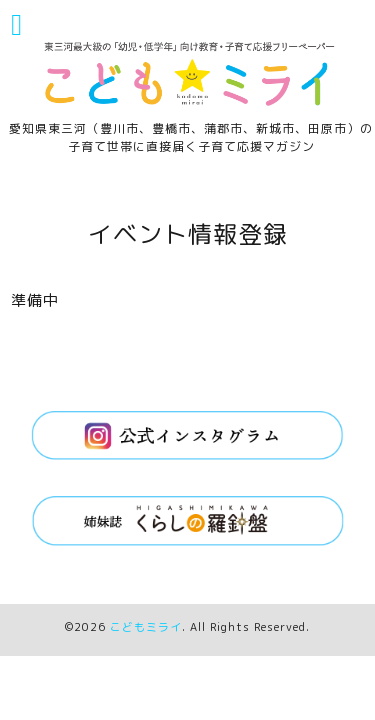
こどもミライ (146, 627)
